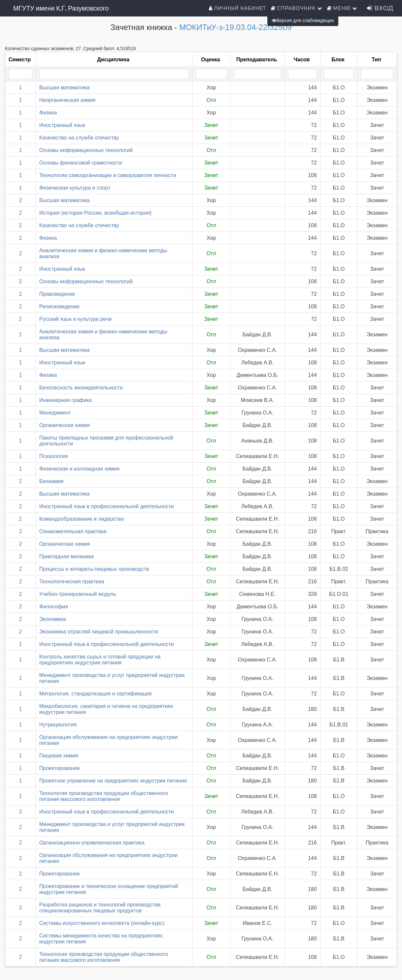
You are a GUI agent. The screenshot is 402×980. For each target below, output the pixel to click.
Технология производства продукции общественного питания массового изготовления (104, 796)
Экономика (53, 619)
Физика (48, 113)
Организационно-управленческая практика (92, 843)
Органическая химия (65, 425)
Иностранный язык (62, 125)
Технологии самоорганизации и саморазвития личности (108, 175)
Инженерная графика (66, 400)
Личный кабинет (237, 8)
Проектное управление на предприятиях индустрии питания (113, 781)
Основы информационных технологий (86, 150)
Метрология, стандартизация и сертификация (96, 694)
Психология (54, 456)
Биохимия (51, 481)
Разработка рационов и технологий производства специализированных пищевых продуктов (100, 908)
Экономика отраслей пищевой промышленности (99, 632)
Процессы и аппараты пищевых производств (94, 569)
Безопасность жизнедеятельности (81, 388)
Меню (342, 8)
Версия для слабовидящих (303, 20)
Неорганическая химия (67, 100)
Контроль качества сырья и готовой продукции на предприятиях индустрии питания (100, 660)
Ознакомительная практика (73, 531)
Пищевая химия (59, 756)
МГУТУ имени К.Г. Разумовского (61, 8)
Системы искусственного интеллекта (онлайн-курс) (102, 923)
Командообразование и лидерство (82, 519)
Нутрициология (58, 725)
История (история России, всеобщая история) (96, 213)
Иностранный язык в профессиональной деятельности (107, 506)
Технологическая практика (72, 582)
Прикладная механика (67, 556)
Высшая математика (65, 88)
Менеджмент (55, 413)
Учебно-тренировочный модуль (78, 594)
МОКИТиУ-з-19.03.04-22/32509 (235, 27)
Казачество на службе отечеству (79, 138)
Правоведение (57, 294)
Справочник (297, 8)
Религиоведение (59, 306)
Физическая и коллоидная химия (79, 469)
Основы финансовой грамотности (81, 163)
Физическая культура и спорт (75, 188)
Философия (54, 607)
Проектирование (60, 768)
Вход (380, 8)
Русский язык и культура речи (76, 319)
